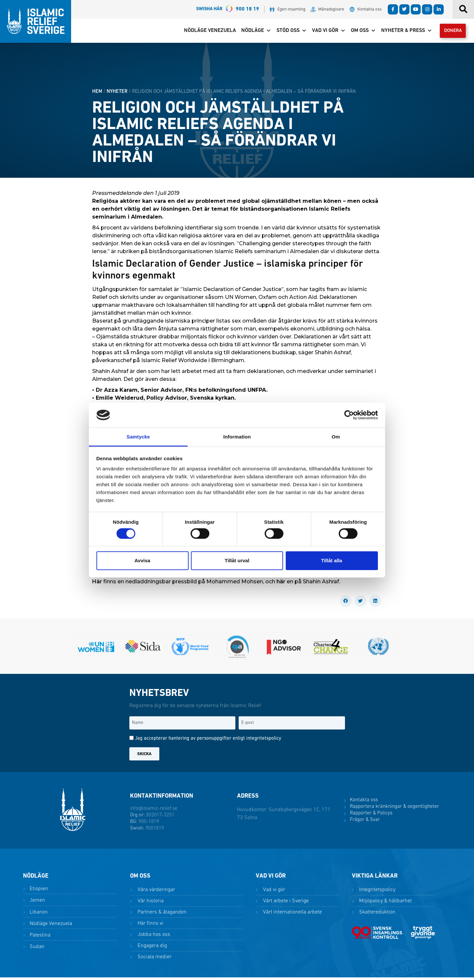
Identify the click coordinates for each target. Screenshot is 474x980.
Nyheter (117, 94)
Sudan (36, 949)
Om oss (358, 32)
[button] (346, 604)
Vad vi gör (324, 32)
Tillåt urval (237, 560)
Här (98, 584)
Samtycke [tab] (138, 437)
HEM (97, 94)
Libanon (38, 914)
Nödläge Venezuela (205, 32)
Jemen (37, 903)
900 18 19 (228, 9)
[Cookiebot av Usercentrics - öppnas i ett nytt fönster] (349, 415)
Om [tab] (336, 437)
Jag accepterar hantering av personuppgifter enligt (208, 741)
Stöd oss (287, 32)
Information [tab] (237, 437)
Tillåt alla (332, 560)
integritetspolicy (264, 741)
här (281, 584)
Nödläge (251, 32)
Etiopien (38, 891)
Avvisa (143, 560)
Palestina (39, 938)
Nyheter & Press (402, 32)
